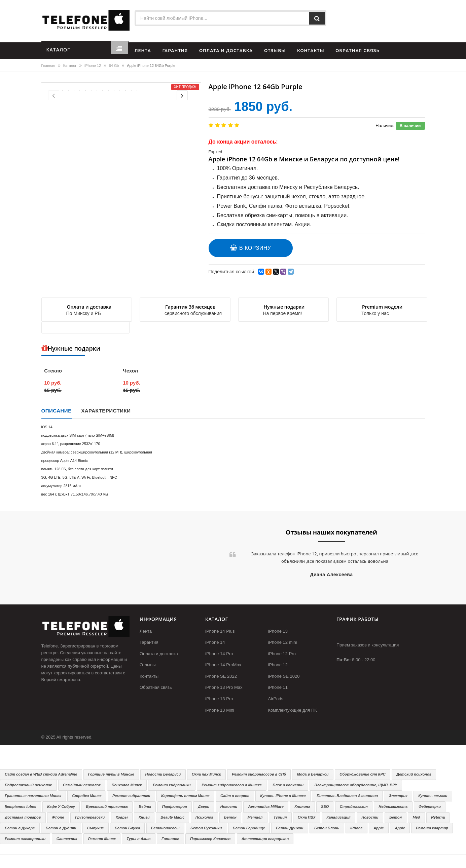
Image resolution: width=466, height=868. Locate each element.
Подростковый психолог (28, 785)
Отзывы (148, 665)
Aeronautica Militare (266, 806)
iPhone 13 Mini (220, 710)
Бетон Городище (249, 828)
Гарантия (149, 642)
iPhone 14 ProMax (223, 665)
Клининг (302, 806)
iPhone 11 (278, 687)
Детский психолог (414, 774)
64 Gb (114, 66)
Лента (146, 631)
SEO (325, 806)
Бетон (230, 817)
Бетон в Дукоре (20, 828)
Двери (204, 806)
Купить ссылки (433, 796)
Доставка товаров (23, 817)
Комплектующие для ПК (293, 710)
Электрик (398, 796)
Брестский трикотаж (107, 806)
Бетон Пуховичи (206, 828)
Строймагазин (354, 806)
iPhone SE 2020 (284, 676)
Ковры (122, 817)
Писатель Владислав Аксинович (347, 796)
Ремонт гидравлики (172, 785)
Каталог (70, 66)
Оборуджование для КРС (363, 774)
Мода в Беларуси (313, 774)
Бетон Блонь (327, 828)
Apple (379, 828)
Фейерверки (430, 806)
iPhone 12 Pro (282, 654)
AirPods (276, 699)
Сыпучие (95, 828)
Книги (144, 817)
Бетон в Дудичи (61, 828)
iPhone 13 (278, 631)
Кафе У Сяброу (61, 806)
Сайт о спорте (235, 796)
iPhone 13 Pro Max (224, 687)
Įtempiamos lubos (21, 806)
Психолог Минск (127, 785)
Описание (57, 411)
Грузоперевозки (90, 817)
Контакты (149, 676)
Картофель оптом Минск (185, 796)
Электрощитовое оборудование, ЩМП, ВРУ (356, 785)
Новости (229, 806)
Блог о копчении (288, 785)
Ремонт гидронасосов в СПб (259, 774)
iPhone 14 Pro (219, 654)
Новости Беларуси (163, 774)
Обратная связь (156, 687)
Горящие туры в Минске (111, 774)
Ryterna (438, 817)
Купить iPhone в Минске (283, 796)
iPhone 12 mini (283, 642)
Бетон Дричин (290, 828)
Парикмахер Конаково (210, 839)
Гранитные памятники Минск (33, 796)
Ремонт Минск (102, 839)
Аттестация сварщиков (265, 839)
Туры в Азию (138, 839)
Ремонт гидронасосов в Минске (232, 785)
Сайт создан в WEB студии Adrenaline (41, 774)
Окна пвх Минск (206, 774)
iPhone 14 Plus (220, 631)
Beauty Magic (172, 817)
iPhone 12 (93, 66)
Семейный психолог (82, 785)
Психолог (204, 817)
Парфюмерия (175, 806)
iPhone (58, 817)
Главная (48, 66)
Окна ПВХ (307, 817)
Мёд (417, 817)
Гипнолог (170, 839)
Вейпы (145, 806)
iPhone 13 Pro (219, 699)
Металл (255, 817)
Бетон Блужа (127, 828)
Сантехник (67, 839)
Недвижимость (393, 806)
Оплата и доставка (159, 654)
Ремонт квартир (432, 828)
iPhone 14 (215, 642)
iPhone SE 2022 (221, 676)
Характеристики (106, 411)
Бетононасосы (165, 828)
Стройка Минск (87, 796)
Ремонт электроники (25, 839)
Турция (280, 817)
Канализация (338, 817)
